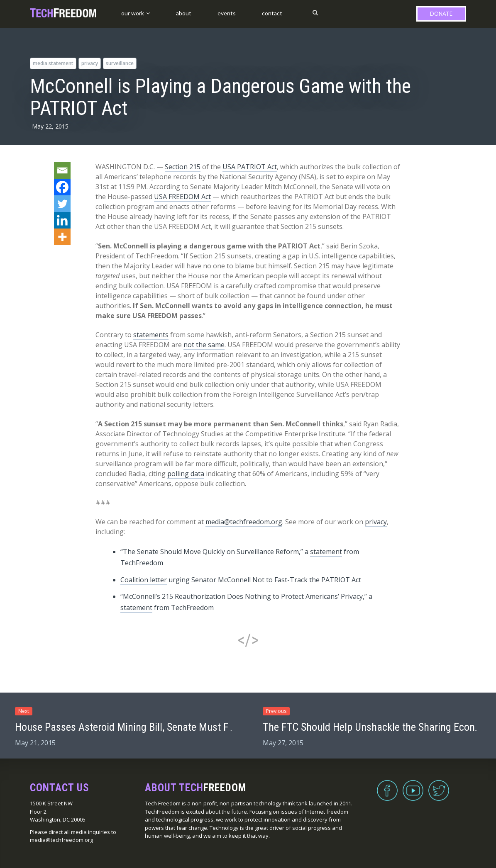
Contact (272, 13)
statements (151, 335)
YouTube (413, 785)
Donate (441, 14)
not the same (204, 345)
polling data (186, 474)
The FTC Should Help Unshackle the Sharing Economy (378, 727)
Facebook (387, 785)
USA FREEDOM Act (182, 197)
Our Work (133, 13)
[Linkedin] (62, 220)
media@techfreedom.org (244, 522)
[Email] (62, 170)
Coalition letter (144, 580)
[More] (62, 237)
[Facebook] (62, 187)
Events (227, 13)
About (184, 13)
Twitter (439, 785)
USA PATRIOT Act (250, 167)
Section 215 (183, 167)
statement (326, 552)
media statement (53, 63)
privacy (90, 63)
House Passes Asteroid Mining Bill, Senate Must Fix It (129, 727)
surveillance (120, 63)
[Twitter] (62, 204)
